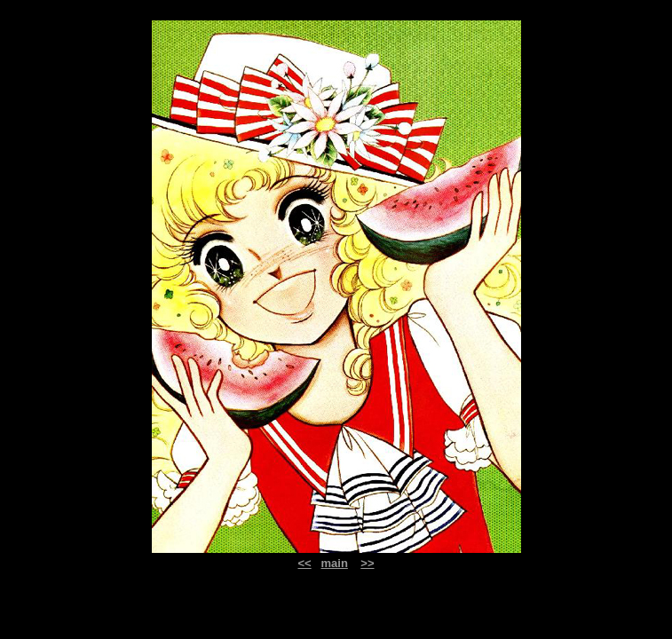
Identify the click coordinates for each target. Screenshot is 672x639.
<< (304, 563)
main (335, 563)
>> (367, 563)
